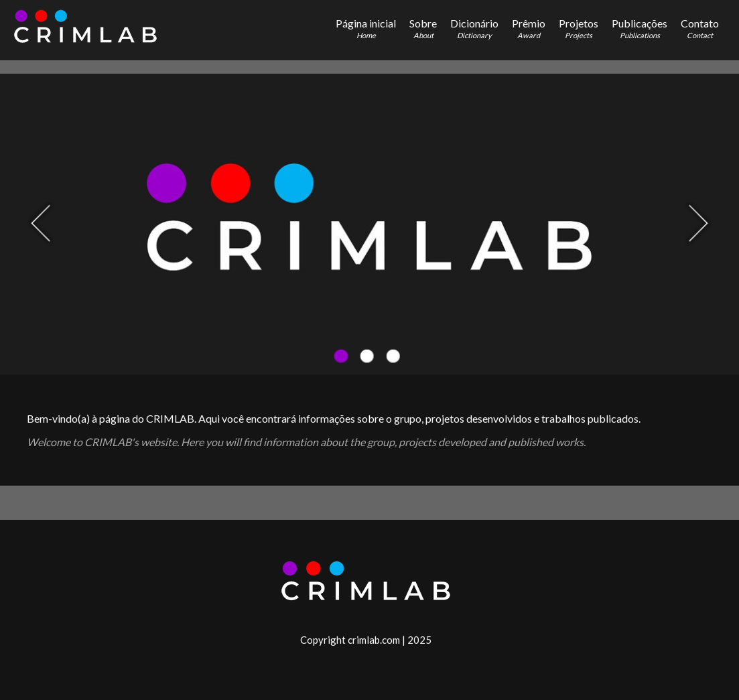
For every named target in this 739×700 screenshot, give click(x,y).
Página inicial (366, 28)
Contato (700, 28)
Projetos (579, 28)
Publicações (640, 28)
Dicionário (474, 28)
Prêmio (529, 28)
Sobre (423, 28)
